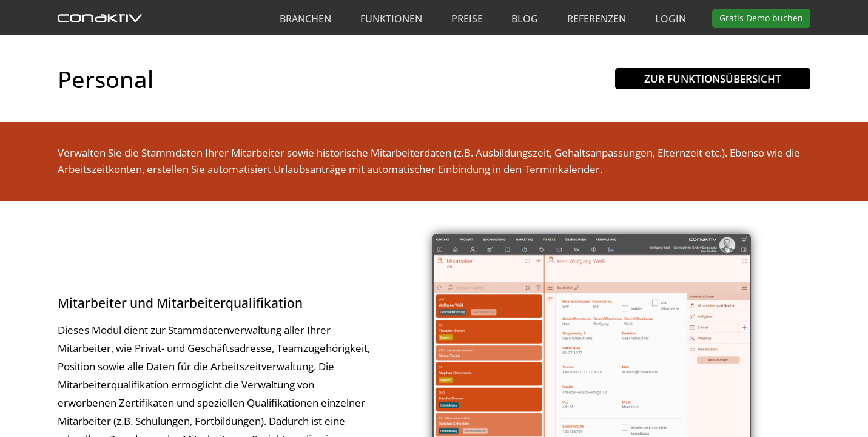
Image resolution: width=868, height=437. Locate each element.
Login (671, 19)
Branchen (305, 19)
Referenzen (597, 19)
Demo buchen (761, 18)
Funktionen (391, 19)
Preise (467, 19)
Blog (525, 19)
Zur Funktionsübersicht (713, 79)
